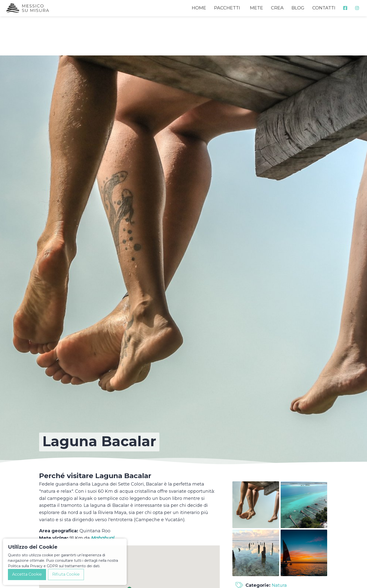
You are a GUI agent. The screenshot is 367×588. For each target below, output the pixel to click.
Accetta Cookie (27, 574)
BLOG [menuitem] (298, 8)
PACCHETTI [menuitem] (227, 8)
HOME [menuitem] (199, 8)
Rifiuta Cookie (66, 574)
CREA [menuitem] (277, 8)
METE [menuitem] (257, 8)
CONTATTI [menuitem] (324, 8)
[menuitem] (345, 8)
